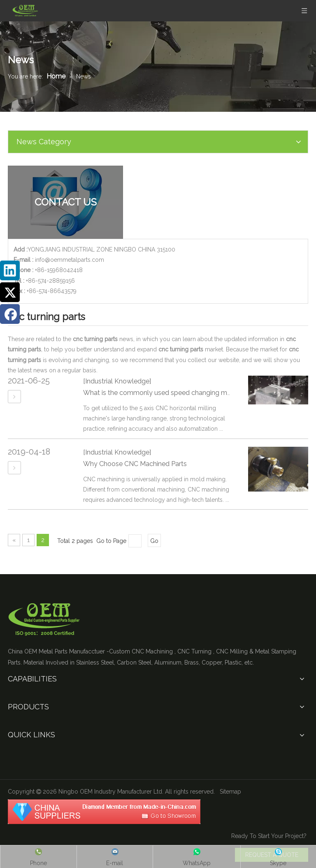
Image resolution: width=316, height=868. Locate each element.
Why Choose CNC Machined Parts (135, 464)
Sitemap (230, 792)
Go (154, 541)
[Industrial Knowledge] (117, 381)
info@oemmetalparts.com (70, 260)
